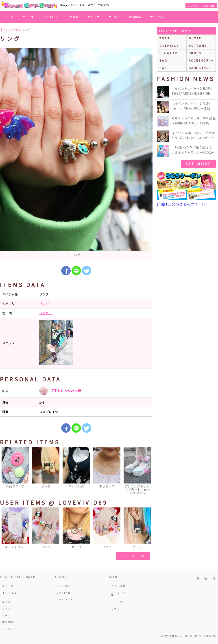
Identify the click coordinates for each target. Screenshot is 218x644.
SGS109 (63, 586)
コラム (116, 609)
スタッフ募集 (119, 594)
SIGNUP (194, 6)
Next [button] (147, 471)
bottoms (198, 46)
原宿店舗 (135, 17)
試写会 (74, 17)
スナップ (93, 17)
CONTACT (65, 599)
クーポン (114, 17)
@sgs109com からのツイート (181, 204)
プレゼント (157, 17)
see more (133, 556)
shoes (195, 53)
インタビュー (52, 17)
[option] (76, 154)
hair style (200, 68)
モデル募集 (119, 586)
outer (195, 38)
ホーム (9, 17)
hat (163, 68)
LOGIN (209, 6)
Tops (165, 38)
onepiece (169, 46)
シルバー (46, 313)
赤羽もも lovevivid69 (60, 391)
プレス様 (117, 602)
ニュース (28, 17)
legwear (168, 53)
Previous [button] (6, 471)
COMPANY (65, 593)
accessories (202, 60)
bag (163, 60)
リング (44, 304)
